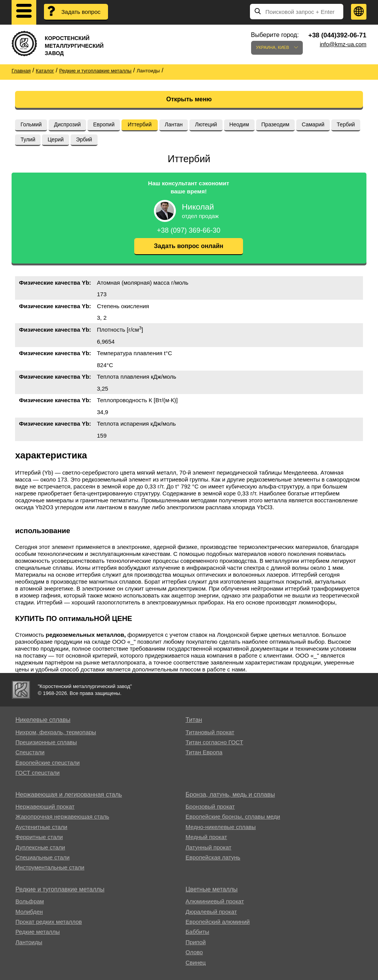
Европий (104, 124)
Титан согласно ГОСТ (214, 742)
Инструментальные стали (50, 867)
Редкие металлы (38, 932)
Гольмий (31, 124)
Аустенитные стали (41, 827)
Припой (196, 942)
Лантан (174, 124)
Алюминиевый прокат (215, 901)
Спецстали (30, 752)
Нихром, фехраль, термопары (56, 732)
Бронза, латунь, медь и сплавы (230, 795)
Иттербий (140, 124)
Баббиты (197, 932)
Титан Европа (204, 752)
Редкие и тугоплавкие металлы (60, 889)
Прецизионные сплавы (46, 742)
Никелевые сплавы (43, 720)
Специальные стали (42, 857)
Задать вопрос (81, 12)
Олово (194, 952)
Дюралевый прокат (211, 912)
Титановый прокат (210, 732)
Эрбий (84, 139)
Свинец (196, 962)
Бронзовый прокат (210, 806)
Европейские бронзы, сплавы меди (233, 816)
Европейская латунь (213, 857)
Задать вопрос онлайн (189, 246)
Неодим (239, 124)
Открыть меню (189, 99)
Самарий (313, 124)
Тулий (28, 139)
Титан (194, 720)
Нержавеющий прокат (45, 806)
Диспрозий (67, 124)
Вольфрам (30, 901)
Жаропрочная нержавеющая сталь (62, 816)
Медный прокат (206, 837)
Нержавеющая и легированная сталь (69, 795)
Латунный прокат (208, 847)
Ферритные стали (39, 837)
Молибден (29, 912)
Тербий (346, 124)
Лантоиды (29, 942)
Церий (56, 139)
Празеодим (276, 124)
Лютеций (206, 124)
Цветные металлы (212, 889)
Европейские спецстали (48, 763)
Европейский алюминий (218, 922)
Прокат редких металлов (49, 922)
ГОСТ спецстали (38, 773)
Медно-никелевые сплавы (221, 827)
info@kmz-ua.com (343, 44)
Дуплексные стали (40, 847)
